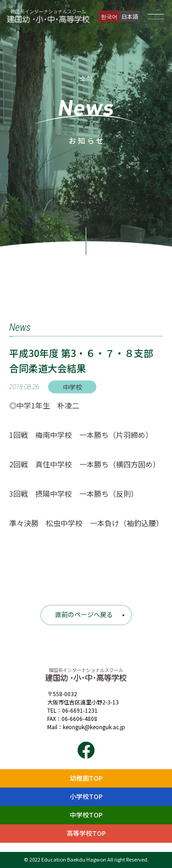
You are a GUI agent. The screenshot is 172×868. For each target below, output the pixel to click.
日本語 (130, 16)
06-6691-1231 (80, 710)
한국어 (109, 16)
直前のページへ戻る (84, 614)
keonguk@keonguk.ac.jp (94, 727)
